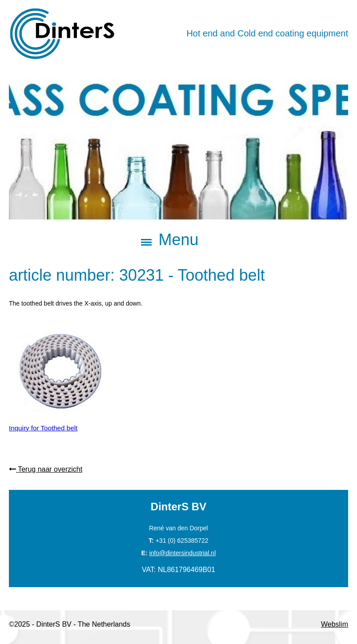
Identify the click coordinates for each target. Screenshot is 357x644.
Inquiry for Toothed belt (43, 427)
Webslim (335, 624)
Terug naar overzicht (46, 469)
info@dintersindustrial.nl (183, 553)
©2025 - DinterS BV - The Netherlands (70, 624)
